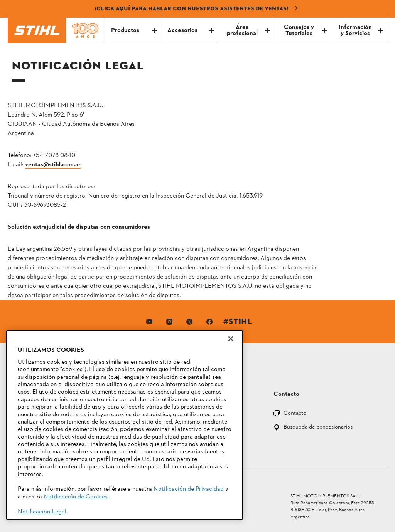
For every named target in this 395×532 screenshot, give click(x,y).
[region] (125, 425)
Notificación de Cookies (76, 497)
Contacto (295, 414)
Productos (134, 30)
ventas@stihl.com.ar (53, 165)
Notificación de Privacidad (189, 489)
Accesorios (190, 30)
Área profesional (248, 30)
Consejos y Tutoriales (305, 30)
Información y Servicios (361, 30)
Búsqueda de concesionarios (318, 428)
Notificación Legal (42, 512)
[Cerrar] (231, 339)
